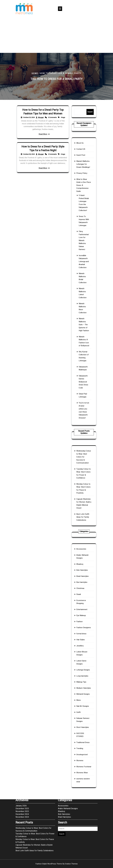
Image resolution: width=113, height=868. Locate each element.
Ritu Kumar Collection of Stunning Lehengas (84, 307)
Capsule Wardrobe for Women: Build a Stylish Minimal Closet (84, 492)
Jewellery (82, 659)
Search (86, 112)
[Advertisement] (56, 35)
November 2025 (22, 761)
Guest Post (83, 239)
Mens (82, 677)
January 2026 (21, 755)
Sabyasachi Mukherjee (84, 311)
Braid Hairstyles (83, 636)
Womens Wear (83, 701)
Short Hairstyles (83, 686)
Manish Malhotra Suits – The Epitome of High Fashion (84, 296)
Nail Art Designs (83, 679)
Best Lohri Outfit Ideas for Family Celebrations (83, 496)
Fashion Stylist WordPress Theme (57, 864)
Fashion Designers (84, 653)
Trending (82, 693)
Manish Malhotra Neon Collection (83, 290)
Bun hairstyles (83, 638)
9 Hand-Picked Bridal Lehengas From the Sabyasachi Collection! (84, 255)
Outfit (82, 681)
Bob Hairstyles (83, 634)
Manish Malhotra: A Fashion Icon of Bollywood (84, 301)
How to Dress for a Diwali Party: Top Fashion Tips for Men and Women (43, 119)
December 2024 (22, 764)
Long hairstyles (83, 669)
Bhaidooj (82, 631)
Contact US (83, 237)
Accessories (83, 626)
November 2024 (22, 766)
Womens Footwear (84, 699)
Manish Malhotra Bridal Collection (83, 280)
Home (35, 73)
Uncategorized (83, 695)
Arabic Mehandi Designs (83, 629)
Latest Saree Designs (83, 664)
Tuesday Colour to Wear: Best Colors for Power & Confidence (84, 482)
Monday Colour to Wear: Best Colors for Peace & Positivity (84, 487)
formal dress (83, 655)
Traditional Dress (84, 691)
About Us (82, 235)
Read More (43, 126)
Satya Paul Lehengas (83, 320)
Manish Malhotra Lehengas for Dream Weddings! (84, 242)
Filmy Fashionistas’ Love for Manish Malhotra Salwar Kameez (84, 268)
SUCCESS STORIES (83, 689)
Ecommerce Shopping (83, 644)
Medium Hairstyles (84, 673)
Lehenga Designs (84, 667)
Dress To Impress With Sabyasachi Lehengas (84, 261)
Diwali (82, 642)
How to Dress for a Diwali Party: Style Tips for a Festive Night (43, 154)
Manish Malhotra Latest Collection (83, 285)
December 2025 (22, 758)
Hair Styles (83, 657)
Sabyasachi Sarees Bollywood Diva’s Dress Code (84, 315)
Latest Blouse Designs (83, 661)
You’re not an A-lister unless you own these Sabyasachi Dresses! (84, 325)
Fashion (82, 651)
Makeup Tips (83, 671)
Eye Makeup (83, 649)
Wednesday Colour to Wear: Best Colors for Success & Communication (84, 476)
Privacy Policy (83, 245)
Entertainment (83, 647)
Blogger (42, 121)
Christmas (83, 640)
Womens (82, 697)
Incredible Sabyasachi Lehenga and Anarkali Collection (84, 275)
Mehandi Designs (84, 675)
